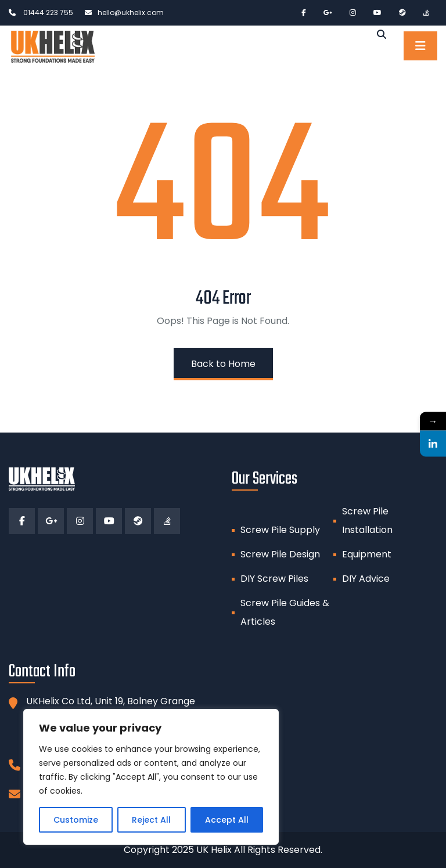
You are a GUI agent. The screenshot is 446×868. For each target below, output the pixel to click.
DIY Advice (366, 579)
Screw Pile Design (280, 554)
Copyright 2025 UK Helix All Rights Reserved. (223, 850)
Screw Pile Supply (280, 530)
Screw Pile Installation (367, 521)
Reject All (151, 820)
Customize (76, 820)
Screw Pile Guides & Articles (285, 612)
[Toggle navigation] (420, 46)
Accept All (227, 820)
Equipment (367, 554)
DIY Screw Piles (274, 579)
